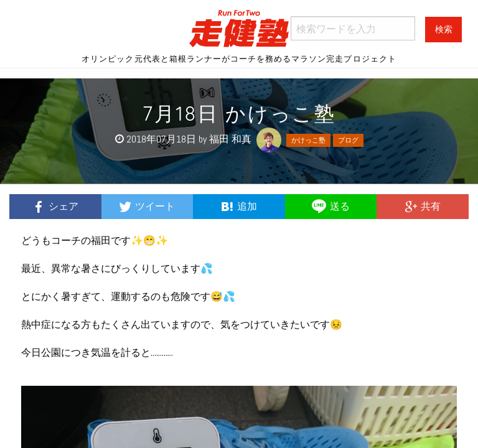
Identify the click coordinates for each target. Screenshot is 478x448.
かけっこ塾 (308, 140)
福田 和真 (230, 139)
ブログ (348, 140)
